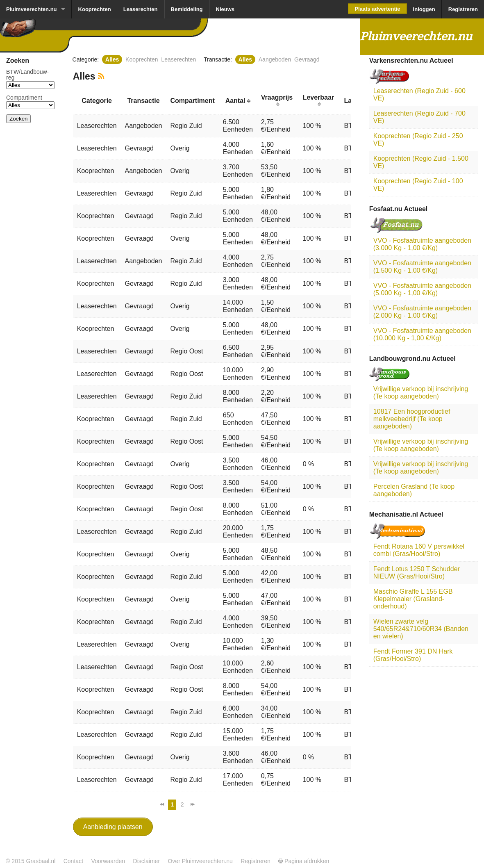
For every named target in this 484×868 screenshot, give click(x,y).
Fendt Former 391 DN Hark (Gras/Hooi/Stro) (413, 655)
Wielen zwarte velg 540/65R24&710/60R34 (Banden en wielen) (421, 629)
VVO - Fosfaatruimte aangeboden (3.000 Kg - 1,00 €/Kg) (422, 244)
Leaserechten (141, 9)
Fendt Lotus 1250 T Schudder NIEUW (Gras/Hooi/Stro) (417, 573)
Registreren (463, 9)
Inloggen (424, 9)
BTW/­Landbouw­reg (27, 75)
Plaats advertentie (377, 9)
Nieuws (225, 9)
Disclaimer (147, 861)
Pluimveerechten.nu (32, 9)
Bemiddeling (187, 9)
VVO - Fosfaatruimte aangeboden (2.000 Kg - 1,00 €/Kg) (422, 312)
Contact (73, 861)
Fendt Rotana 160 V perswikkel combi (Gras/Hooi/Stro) (419, 550)
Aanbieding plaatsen (113, 827)
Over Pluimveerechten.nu (200, 861)
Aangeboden (275, 59)
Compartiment (24, 98)
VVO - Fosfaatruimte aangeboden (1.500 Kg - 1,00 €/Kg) (422, 267)
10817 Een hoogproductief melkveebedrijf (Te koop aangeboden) (412, 419)
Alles (112, 59)
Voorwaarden (108, 861)
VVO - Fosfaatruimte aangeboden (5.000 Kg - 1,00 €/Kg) (422, 289)
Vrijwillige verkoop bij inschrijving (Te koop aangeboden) (421, 393)
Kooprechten (95, 9)
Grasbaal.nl (41, 861)
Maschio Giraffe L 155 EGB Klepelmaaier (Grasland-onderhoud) (413, 599)
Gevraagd (307, 59)
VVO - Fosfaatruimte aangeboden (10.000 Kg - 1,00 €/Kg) (422, 334)
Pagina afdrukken (304, 861)
